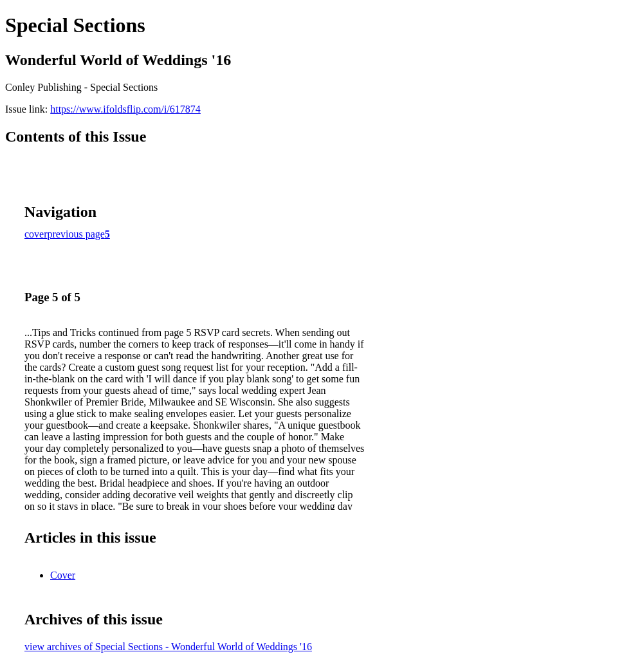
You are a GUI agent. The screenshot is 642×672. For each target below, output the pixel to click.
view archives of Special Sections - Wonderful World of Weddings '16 (168, 647)
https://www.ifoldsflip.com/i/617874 (125, 109)
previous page (76, 234)
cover (36, 234)
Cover (63, 575)
